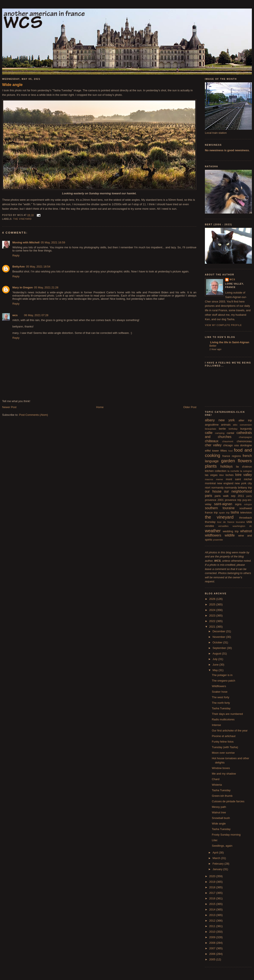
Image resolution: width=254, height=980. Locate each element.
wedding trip (231, 531)
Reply (16, 255)
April (216, 853)
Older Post (190, 407)
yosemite (218, 540)
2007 (213, 948)
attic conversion (242, 425)
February (219, 864)
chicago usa (231, 445)
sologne (248, 504)
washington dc (242, 526)
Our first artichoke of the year (230, 731)
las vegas (211, 475)
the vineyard (22, 219)
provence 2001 (214, 500)
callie (209, 433)
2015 (213, 904)
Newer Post (9, 407)
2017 (213, 893)
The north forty (221, 703)
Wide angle (12, 85)
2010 (213, 932)
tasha (235, 512)
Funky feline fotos (223, 742)
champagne (245, 437)
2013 (213, 915)
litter (222, 475)
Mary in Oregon (23, 287)
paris (209, 496)
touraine (240, 522)
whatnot (246, 531)
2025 (213, 604)
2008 (213, 943)
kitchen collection (216, 471)
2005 (213, 959)
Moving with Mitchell (26, 242)
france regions (232, 456)
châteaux (212, 441)
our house (213, 491)
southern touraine (220, 508)
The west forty (220, 697)
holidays (227, 466)
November (219, 637)
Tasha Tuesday (221, 708)
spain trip (224, 513)
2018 (213, 887)
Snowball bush (221, 818)
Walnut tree (219, 812)
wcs (15, 315)
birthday (233, 429)
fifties (224, 451)
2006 (213, 954)
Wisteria (217, 785)
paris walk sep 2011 (229, 496)
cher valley (213, 445)
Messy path (219, 807)
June (216, 665)
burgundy (246, 429)
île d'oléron (244, 467)
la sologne (246, 471)
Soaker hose (220, 692)
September (220, 648)
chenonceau (244, 441)
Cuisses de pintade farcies (228, 801)
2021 (213, 627)
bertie (223, 429)
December (219, 631)
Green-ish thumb (222, 796)
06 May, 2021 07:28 (36, 315)
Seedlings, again (222, 846)
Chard (215, 779)
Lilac (215, 840)
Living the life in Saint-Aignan (229, 342)
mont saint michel (239, 479)
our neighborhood (238, 491)
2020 (213, 876)
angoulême (212, 425)
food (231, 451)
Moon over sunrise (223, 753)
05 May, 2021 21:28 (46, 287)
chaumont (228, 441)
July (215, 659)
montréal (210, 483)
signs (238, 504)
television (246, 513)
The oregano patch (223, 681)
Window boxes (221, 768)
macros (209, 479)
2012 (213, 921)
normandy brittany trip (238, 488)
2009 (213, 937)
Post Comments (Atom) (34, 415)
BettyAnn (19, 267)
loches (230, 475)
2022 (213, 621)
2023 (213, 616)
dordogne (246, 445)
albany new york (220, 420)
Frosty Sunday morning (226, 835)
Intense (216, 725)
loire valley (244, 475)
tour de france (226, 522)
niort (208, 488)
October (218, 642)
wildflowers (213, 535)
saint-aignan (223, 504)
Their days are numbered (227, 714)
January (218, 869)
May (216, 670)
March (217, 858)
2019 (213, 882)
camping (220, 433)
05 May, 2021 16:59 (53, 242)
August (217, 654)
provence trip (233, 500)
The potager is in (222, 675)
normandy (218, 488)
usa (249, 522)
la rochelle (233, 471)
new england (225, 483)
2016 (213, 898)
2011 (213, 926)
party (249, 496)
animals (226, 425)
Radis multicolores (223, 719)
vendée (209, 526)
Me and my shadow (224, 774)
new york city (243, 483)
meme (219, 479)
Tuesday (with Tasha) (225, 747)
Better (213, 346)
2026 (213, 599)
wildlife (230, 535)
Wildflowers (219, 686)
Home (100, 407)
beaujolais (211, 429)
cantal (230, 433)
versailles (223, 526)
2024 (213, 610)
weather (213, 531)
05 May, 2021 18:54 (38, 267)
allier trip (245, 420)
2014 (213, 909)
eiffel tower (212, 451)
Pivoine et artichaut (224, 736)
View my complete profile (223, 325)
